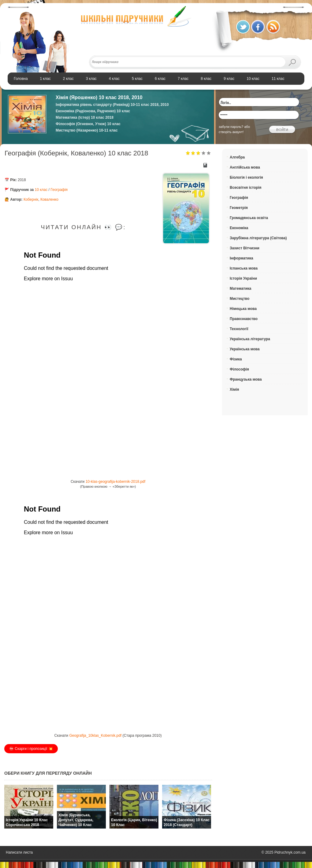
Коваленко (49, 199)
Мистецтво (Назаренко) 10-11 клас (87, 130)
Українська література (250, 339)
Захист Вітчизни (245, 248)
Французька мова (246, 379)
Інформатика (241, 258)
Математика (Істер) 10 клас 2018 (85, 117)
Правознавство (244, 319)
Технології (239, 329)
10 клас (41, 190)
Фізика (236, 359)
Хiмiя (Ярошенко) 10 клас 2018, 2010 (99, 97)
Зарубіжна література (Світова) (258, 238)
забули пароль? (231, 127)
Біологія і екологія (246, 177)
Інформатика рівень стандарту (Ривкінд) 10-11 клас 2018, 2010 (112, 105)
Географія (59, 190)
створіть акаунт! (231, 132)
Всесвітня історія (245, 188)
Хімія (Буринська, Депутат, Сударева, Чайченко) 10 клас (76, 820)
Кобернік (31, 199)
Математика (241, 289)
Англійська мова (245, 167)
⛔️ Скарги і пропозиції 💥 (31, 749)
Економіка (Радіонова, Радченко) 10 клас (93, 111)
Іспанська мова (244, 268)
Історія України (243, 278)
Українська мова (245, 349)
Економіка (239, 228)
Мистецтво (240, 299)
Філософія (239, 369)
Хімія (234, 389)
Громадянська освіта (249, 218)
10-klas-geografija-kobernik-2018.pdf (115, 482)
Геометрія (239, 208)
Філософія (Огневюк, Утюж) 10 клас (88, 124)
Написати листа (19, 852)
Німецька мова (243, 309)
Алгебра (237, 157)
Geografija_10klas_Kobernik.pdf (95, 736)
